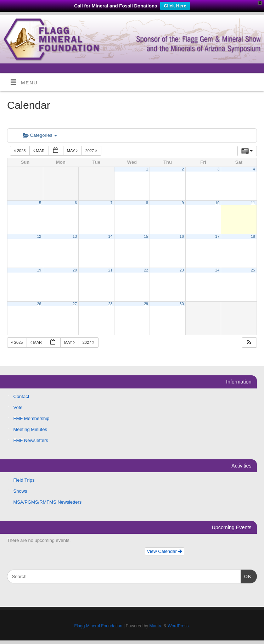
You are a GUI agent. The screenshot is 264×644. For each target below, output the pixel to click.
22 (146, 270)
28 (111, 304)
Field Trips (24, 480)
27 (75, 304)
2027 (92, 151)
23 (182, 270)
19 (39, 270)
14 (111, 236)
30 (182, 304)
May (73, 151)
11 (253, 203)
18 (253, 236)
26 (39, 304)
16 (182, 236)
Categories (40, 135)
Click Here (175, 6)
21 (111, 270)
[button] (249, 343)
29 (146, 304)
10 (217, 203)
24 (217, 270)
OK (246, 576)
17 (217, 236)
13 (75, 236)
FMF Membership (32, 418)
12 (39, 236)
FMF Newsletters (31, 440)
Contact (21, 396)
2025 (20, 151)
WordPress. (179, 626)
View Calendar (165, 551)
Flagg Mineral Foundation (98, 626)
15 (146, 236)
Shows (20, 491)
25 (253, 270)
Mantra (156, 626)
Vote (18, 407)
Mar (40, 151)
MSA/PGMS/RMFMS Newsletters (48, 502)
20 (75, 270)
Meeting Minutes (30, 429)
